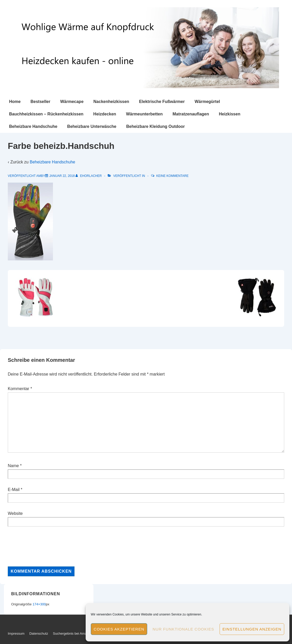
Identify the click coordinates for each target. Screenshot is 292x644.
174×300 (39, 604)
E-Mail (14, 490)
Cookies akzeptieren (119, 629)
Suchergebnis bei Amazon (73, 633)
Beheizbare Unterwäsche (92, 126)
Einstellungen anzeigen (252, 629)
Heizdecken (105, 114)
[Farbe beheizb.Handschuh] (62, 176)
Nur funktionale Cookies (183, 629)
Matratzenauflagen (191, 114)
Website (15, 513)
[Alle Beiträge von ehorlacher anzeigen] (89, 176)
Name (13, 466)
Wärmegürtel (207, 102)
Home (15, 102)
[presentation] (47, 546)
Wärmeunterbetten (144, 114)
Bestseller (40, 102)
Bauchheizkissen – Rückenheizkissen (46, 114)
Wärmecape (72, 102)
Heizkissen (230, 114)
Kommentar (20, 389)
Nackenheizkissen (111, 102)
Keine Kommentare (172, 176)
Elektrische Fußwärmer (162, 102)
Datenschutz (39, 633)
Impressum (16, 633)
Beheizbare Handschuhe (33, 126)
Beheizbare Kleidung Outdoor (155, 126)
